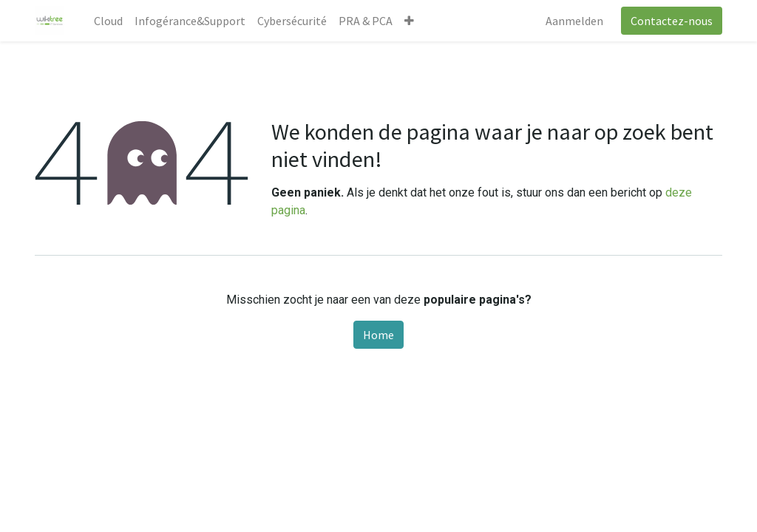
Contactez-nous (672, 21)
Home (378, 335)
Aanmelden (574, 21)
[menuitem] (108, 21)
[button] (409, 21)
